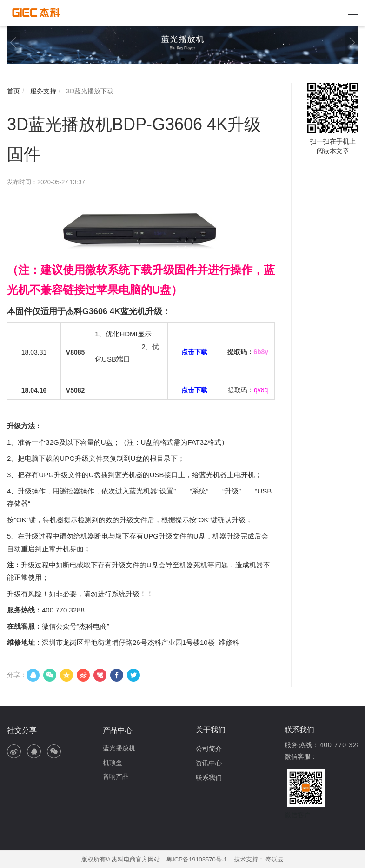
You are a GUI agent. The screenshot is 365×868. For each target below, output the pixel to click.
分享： (17, 675)
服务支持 (42, 91)
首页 (13, 91)
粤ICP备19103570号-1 (197, 859)
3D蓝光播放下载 (89, 91)
